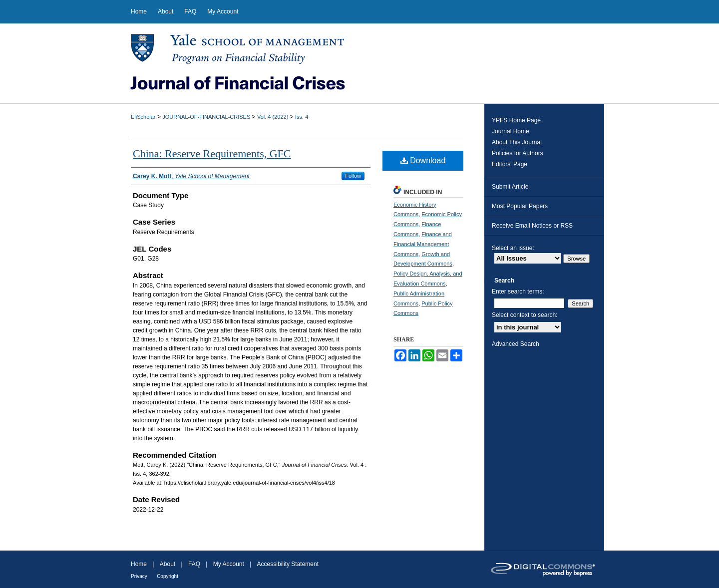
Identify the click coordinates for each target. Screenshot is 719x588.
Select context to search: (525, 315)
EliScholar (143, 117)
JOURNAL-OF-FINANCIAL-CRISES (206, 117)
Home (139, 564)
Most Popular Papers (520, 206)
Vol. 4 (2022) (273, 117)
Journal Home (511, 131)
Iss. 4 (302, 117)
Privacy (139, 576)
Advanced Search (516, 344)
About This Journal (517, 142)
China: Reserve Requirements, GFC (212, 153)
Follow (353, 176)
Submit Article (510, 187)
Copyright (168, 576)
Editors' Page (510, 164)
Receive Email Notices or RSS (532, 226)
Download (423, 160)
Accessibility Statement (288, 564)
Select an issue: (513, 248)
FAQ (194, 564)
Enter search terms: (518, 292)
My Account (229, 564)
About (168, 564)
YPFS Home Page (516, 120)
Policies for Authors (518, 153)
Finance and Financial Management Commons (423, 244)
